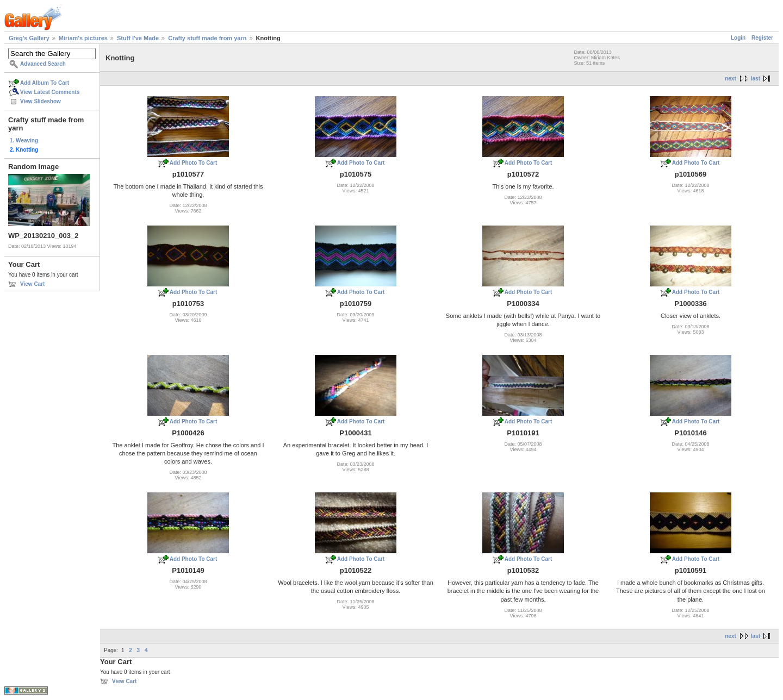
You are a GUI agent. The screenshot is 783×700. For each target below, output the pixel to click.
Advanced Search (43, 64)
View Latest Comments (50, 92)
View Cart (32, 284)
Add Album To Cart (45, 83)
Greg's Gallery (29, 38)
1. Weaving (24, 140)
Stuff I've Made (138, 38)
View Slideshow (41, 101)
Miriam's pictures (83, 38)
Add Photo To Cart (194, 163)
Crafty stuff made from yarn (207, 38)
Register (762, 38)
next (731, 79)
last (756, 79)
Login (738, 38)
